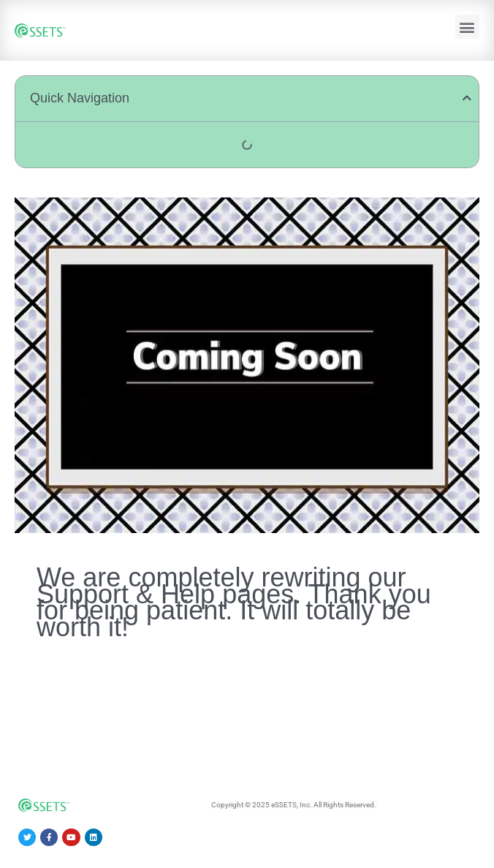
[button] (467, 27)
